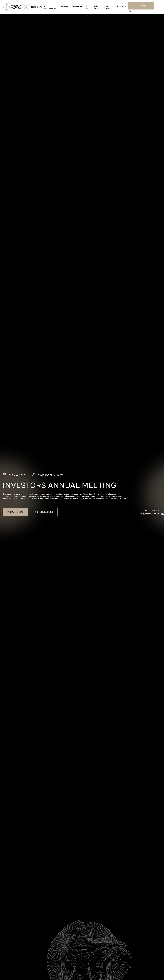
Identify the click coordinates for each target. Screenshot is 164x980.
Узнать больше (44, 512)
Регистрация (141, 6)
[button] (130, 11)
